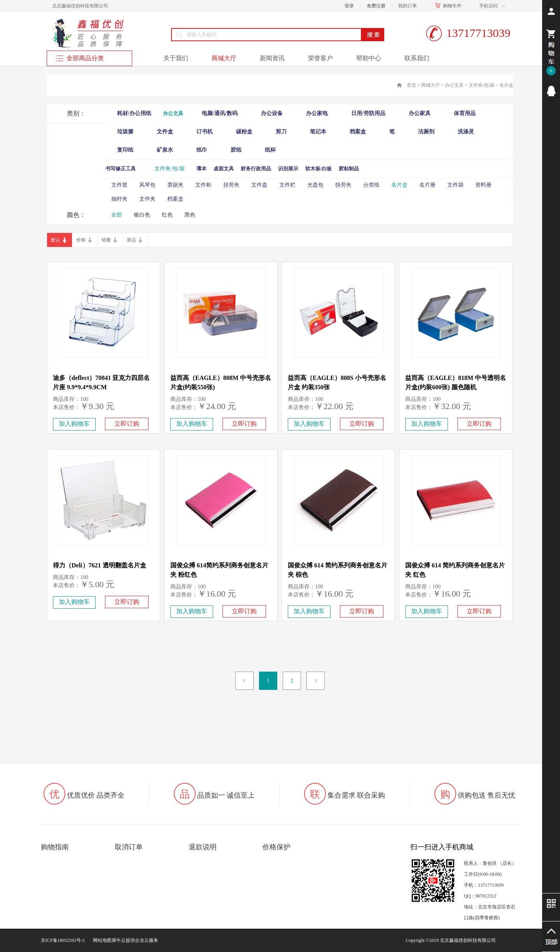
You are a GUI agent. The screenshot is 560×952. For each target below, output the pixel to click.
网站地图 (101, 940)
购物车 (450, 6)
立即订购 (127, 424)
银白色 (142, 215)
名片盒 (506, 85)
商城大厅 (430, 85)
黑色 (190, 215)
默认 (56, 240)
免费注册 (376, 6)
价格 (81, 240)
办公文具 (454, 85)
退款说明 (203, 847)
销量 (106, 240)
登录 (349, 6)
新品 (131, 240)
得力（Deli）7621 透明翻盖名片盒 (100, 565)
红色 (167, 215)
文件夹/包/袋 (482, 85)
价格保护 (276, 847)
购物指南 (55, 847)
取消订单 (129, 847)
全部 (117, 215)
